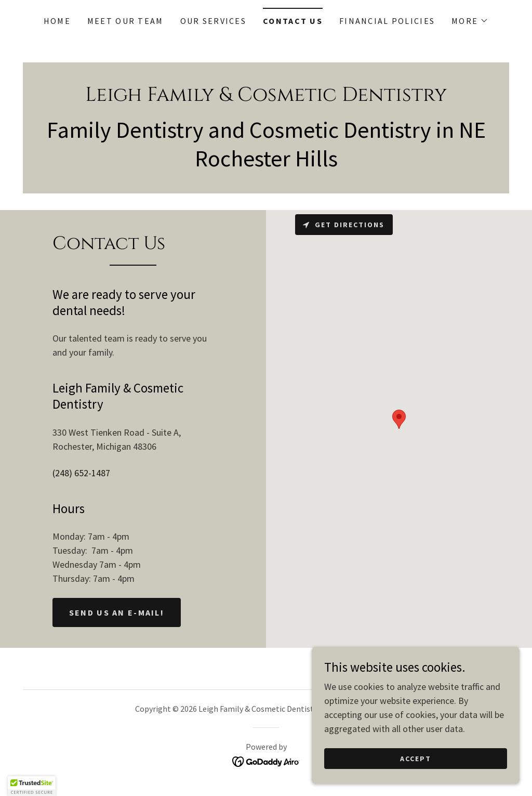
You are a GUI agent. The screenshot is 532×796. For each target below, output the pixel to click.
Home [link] (57, 21)
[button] (470, 21)
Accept (416, 759)
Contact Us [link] (293, 21)
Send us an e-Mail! (117, 612)
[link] (266, 97)
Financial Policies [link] (387, 21)
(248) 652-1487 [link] (81, 473)
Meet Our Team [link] (125, 21)
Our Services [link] (213, 21)
